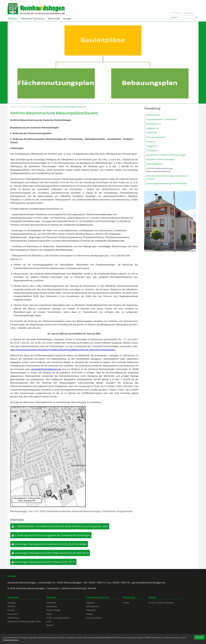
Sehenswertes (92, 606)
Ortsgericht (152, 146)
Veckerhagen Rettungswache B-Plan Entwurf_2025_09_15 (43, 562)
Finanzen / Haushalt (156, 137)
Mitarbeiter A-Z (154, 124)
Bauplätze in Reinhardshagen (160, 159)
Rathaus (13, 19)
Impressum (53, 588)
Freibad (89, 614)
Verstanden (199, 637)
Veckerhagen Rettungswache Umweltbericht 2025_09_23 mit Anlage (49, 544)
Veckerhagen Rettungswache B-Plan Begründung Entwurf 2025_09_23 (50, 553)
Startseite (14, 107)
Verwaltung (34, 107)
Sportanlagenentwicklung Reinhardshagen (167, 183)
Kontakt (189, 13)
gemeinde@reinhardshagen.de (149, 583)
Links (49, 621)
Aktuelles (12, 603)
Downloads (152, 133)
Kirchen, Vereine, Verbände (161, 603)
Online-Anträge (53, 610)
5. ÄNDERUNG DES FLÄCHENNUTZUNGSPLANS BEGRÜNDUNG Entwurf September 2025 (60, 526)
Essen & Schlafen (94, 618)
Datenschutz (13, 618)
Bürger (67, 19)
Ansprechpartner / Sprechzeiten (162, 119)
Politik (49, 614)
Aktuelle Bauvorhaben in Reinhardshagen (166, 155)
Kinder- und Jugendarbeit (58, 618)
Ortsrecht (151, 142)
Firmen (126, 603)
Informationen (153, 115)
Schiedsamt (152, 150)
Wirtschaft (54, 19)
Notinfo (178, 13)
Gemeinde (51, 603)
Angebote (90, 603)
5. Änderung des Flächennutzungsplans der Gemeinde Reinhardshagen (51, 535)
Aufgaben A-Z (153, 128)
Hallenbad (91, 610)
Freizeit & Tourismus (33, 19)
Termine (11, 606)
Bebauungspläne (154, 164)
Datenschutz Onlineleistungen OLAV (24, 621)
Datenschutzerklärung (74, 588)
